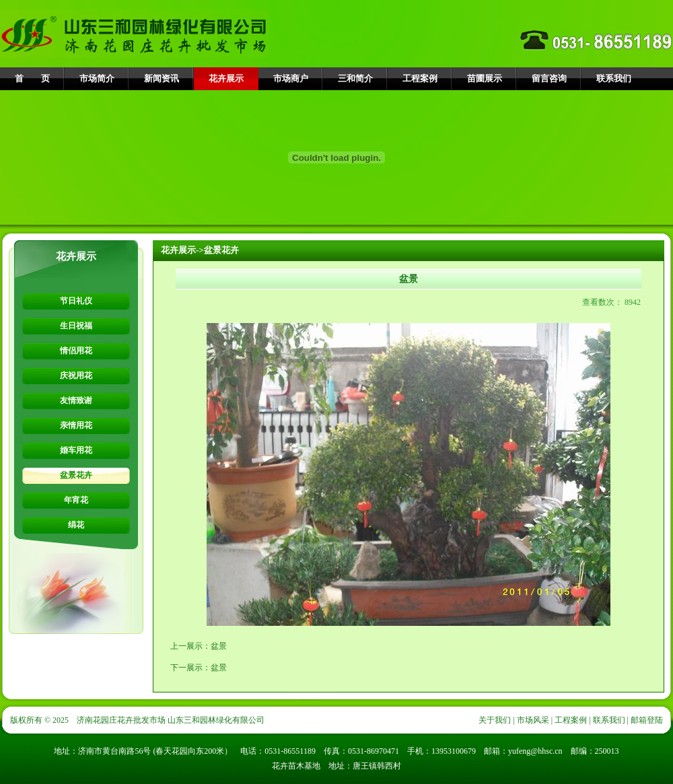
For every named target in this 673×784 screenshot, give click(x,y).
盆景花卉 (76, 475)
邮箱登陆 (647, 720)
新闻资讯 (162, 78)
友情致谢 (76, 400)
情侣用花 (76, 351)
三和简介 (355, 78)
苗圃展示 (485, 78)
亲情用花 (76, 425)
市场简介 (97, 78)
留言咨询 (549, 78)
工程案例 (420, 78)
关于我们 (495, 720)
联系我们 (614, 78)
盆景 (219, 646)
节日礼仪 (76, 301)
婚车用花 (76, 450)
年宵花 (76, 500)
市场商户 (291, 78)
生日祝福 (76, 326)
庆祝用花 (76, 376)
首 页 (32, 78)
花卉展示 (226, 78)
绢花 (76, 525)
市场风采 (533, 720)
